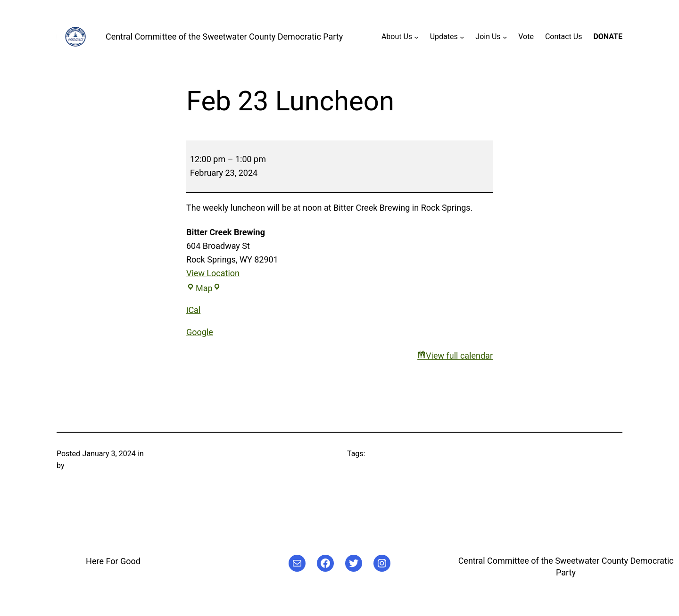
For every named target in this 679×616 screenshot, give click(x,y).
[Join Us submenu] (505, 37)
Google (200, 332)
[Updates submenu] (462, 37)
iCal (193, 310)
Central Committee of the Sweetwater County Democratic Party (224, 37)
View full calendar (459, 356)
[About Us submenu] (416, 37)
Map (204, 288)
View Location (213, 273)
